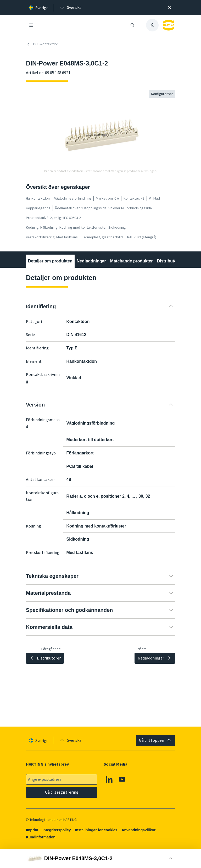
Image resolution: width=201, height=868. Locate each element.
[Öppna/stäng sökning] (132, 25)
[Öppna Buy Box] (100, 859)
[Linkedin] (109, 779)
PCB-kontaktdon (42, 44)
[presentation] (70, 8)
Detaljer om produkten (50, 261)
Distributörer (170, 261)
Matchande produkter (132, 261)
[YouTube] (122, 779)
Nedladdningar (91, 261)
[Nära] (170, 8)
